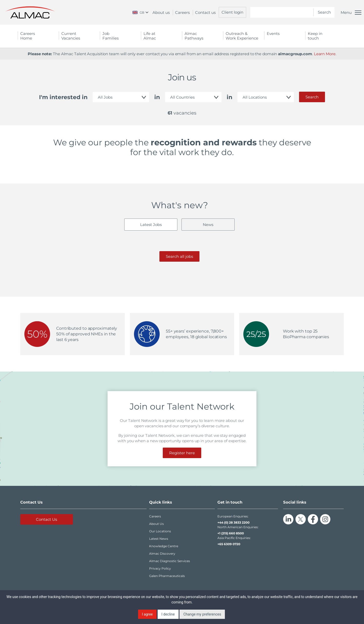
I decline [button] (168, 614)
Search (312, 97)
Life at (161, 36)
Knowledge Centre (164, 546)
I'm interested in (63, 97)
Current (79, 36)
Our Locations (160, 531)
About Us (156, 524)
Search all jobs (179, 256)
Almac (203, 36)
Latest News (159, 539)
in (157, 97)
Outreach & (244, 36)
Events (273, 34)
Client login (232, 12)
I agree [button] (147, 614)
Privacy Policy (160, 568)
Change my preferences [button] (202, 614)
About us (161, 12)
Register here (182, 453)
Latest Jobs (151, 225)
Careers (182, 12)
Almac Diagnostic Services (170, 561)
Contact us (205, 12)
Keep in (326, 36)
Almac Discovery (162, 554)
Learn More (325, 54)
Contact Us (46, 519)
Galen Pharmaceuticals (167, 576)
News (208, 225)
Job (120, 36)
